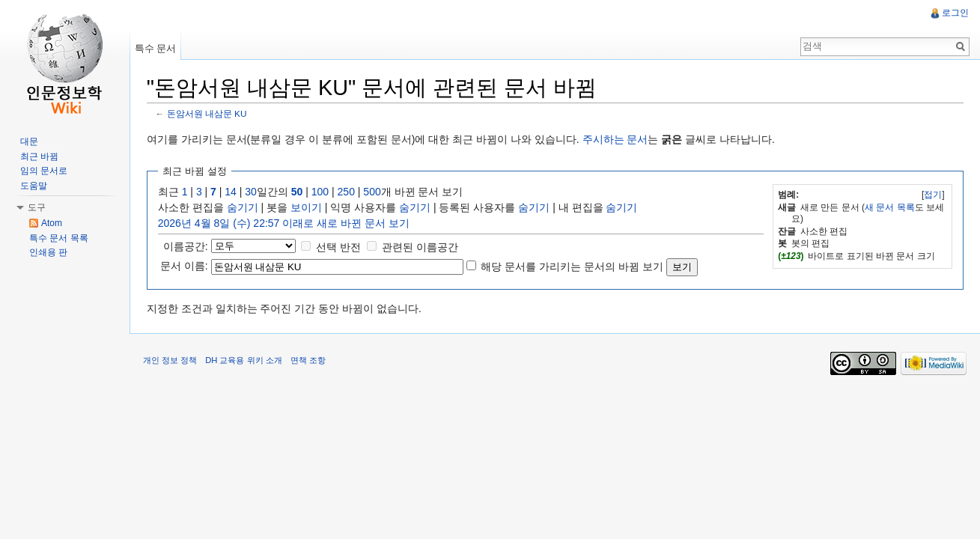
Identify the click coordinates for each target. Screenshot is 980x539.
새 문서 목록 (888, 207)
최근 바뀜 (39, 156)
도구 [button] (37, 207)
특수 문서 (158, 48)
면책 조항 (312, 363)
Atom (52, 223)
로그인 (955, 13)
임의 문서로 (44, 171)
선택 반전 (343, 247)
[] (932, 195)
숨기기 (246, 208)
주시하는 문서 (619, 140)
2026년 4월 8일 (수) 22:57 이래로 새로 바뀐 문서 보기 (287, 224)
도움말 (34, 186)
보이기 (310, 208)
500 (376, 192)
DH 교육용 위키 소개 (247, 363)
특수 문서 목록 (59, 238)
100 (324, 192)
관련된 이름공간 (424, 247)
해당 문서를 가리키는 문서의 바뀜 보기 (576, 267)
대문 (29, 141)
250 (350, 192)
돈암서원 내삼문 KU (211, 114)
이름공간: (189, 246)
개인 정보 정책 (174, 363)
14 (235, 192)
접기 (931, 195)
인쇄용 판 (48, 252)
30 (255, 192)
